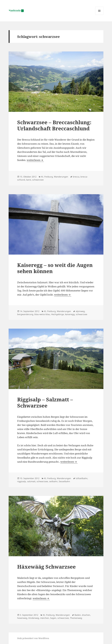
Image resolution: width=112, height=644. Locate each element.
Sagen (53, 618)
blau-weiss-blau (42, 314)
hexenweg (22, 618)
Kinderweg (34, 618)
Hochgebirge (58, 314)
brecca (76, 177)
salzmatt (31, 481)
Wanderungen (61, 177)
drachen (86, 615)
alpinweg (80, 311)
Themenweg (76, 618)
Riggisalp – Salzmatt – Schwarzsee (45, 402)
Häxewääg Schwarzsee (46, 567)
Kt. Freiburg (47, 177)
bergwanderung (25, 314)
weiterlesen (35, 160)
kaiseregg (70, 314)
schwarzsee (38, 180)
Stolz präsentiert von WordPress (33, 638)
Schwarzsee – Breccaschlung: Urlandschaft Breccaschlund (54, 125)
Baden (78, 615)
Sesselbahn (64, 481)
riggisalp (22, 481)
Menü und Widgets (99, 15)
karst (29, 180)
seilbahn (53, 481)
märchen (45, 618)
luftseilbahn (82, 478)
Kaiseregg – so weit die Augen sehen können (55, 268)
